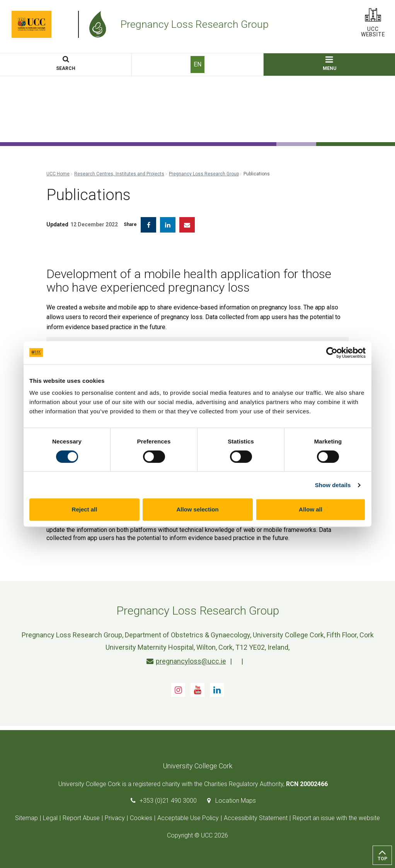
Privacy (115, 818)
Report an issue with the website (336, 818)
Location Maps (236, 801)
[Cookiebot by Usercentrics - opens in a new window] (332, 353)
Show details (333, 485)
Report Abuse (81, 818)
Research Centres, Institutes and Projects (119, 174)
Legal (50, 818)
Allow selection (197, 509)
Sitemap (26, 818)
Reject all (85, 509)
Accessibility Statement (256, 818)
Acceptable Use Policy (188, 818)
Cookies (141, 818)
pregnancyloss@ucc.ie (186, 661)
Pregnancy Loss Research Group (204, 174)
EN (197, 64)
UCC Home (58, 174)
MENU (329, 64)
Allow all (311, 509)
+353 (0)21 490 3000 (168, 801)
